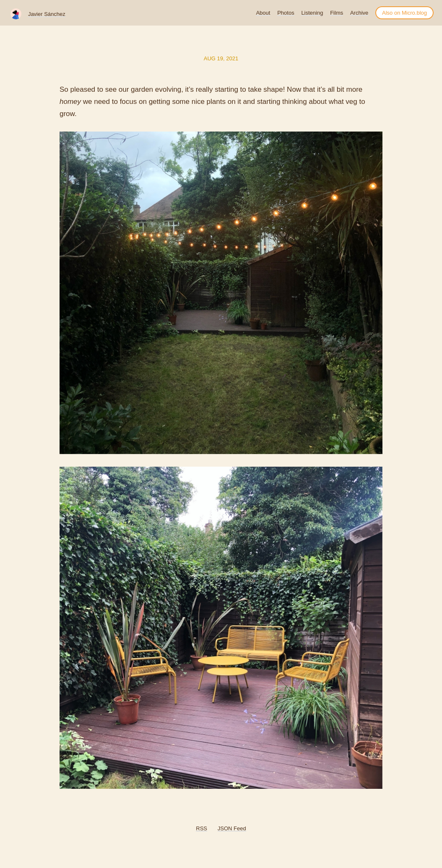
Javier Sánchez (47, 14)
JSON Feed (232, 828)
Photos (286, 13)
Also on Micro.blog (404, 13)
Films (337, 13)
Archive (359, 13)
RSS (201, 828)
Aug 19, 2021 (221, 58)
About (263, 13)
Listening (312, 13)
